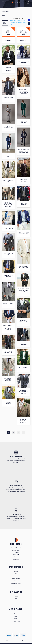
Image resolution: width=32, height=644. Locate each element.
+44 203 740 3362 (16, 621)
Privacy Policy (16, 576)
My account (16, 596)
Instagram (16, 616)
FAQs (16, 574)
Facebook (16, 614)
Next (23, 433)
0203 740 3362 (16, 559)
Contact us (16, 581)
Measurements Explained (16, 583)
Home (3, 11)
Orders (16, 599)
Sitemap (16, 571)
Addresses (16, 601)
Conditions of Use (16, 578)
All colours (5, 23)
